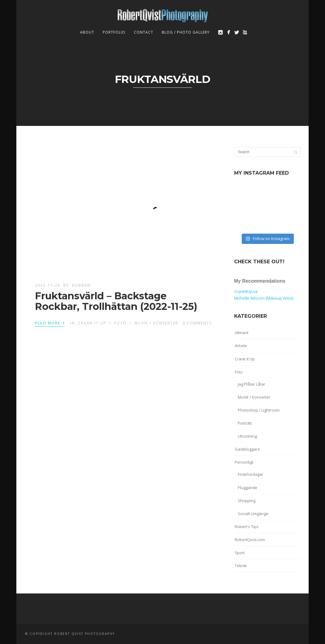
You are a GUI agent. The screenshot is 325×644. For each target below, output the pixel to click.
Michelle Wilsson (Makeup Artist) (264, 298)
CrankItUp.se (246, 291)
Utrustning (247, 436)
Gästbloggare (247, 449)
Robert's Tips (247, 527)
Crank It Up (92, 323)
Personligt (244, 462)
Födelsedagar (250, 474)
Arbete (241, 346)
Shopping (247, 501)
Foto (120, 323)
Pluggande (248, 488)
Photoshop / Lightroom (259, 410)
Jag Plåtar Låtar (252, 384)
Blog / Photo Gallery (186, 32)
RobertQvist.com (250, 540)
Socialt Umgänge (253, 514)
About (87, 32)
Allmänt (242, 333)
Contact (144, 32)
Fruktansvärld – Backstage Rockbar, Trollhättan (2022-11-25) (116, 301)
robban (81, 285)
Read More (50, 323)
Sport (240, 553)
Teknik (241, 566)
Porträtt (245, 423)
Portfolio (114, 32)
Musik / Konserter (156, 323)
